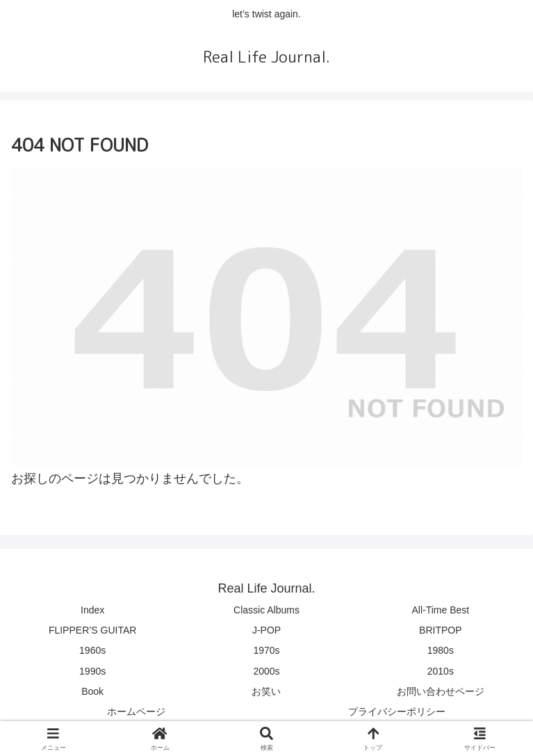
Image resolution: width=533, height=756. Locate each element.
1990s (92, 671)
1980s (441, 650)
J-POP (266, 630)
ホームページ (136, 711)
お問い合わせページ (441, 691)
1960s (92, 650)
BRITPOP (440, 630)
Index (92, 610)
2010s (441, 671)
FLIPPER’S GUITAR (93, 630)
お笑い (266, 691)
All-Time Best (440, 610)
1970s (266, 650)
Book (92, 691)
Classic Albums (266, 610)
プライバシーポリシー (397, 711)
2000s (266, 671)
